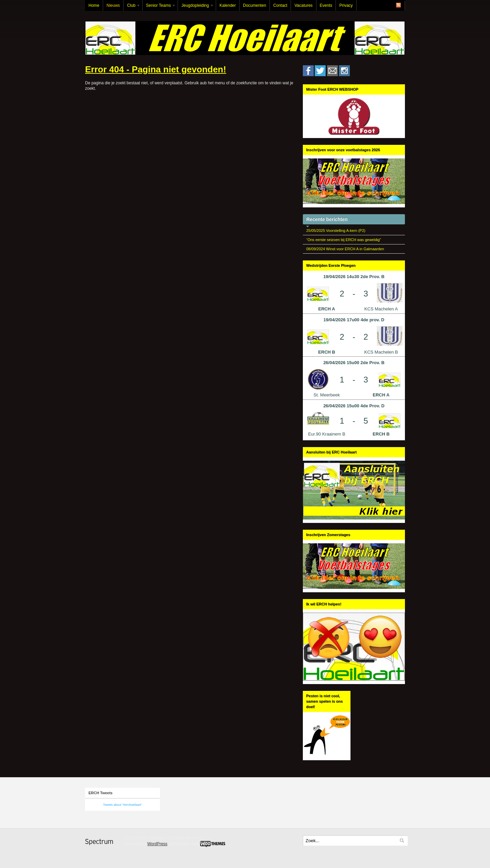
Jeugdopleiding (196, 7)
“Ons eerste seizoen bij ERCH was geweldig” (344, 240)
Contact (280, 5)
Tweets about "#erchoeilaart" (122, 805)
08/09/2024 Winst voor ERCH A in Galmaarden (345, 249)
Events (326, 5)
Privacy (346, 5)
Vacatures (303, 5)
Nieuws (113, 5)
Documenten (255, 5)
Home (94, 5)
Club (132, 7)
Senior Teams (159, 7)
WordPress (157, 844)
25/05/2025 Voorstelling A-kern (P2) (336, 231)
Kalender (228, 5)
